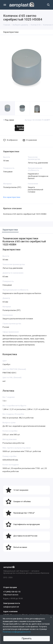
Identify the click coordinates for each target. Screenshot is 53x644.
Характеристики (11, 32)
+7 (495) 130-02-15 (12, 592)
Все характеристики (12, 197)
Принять (27, 638)
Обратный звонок (11, 595)
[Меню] (5, 5)
